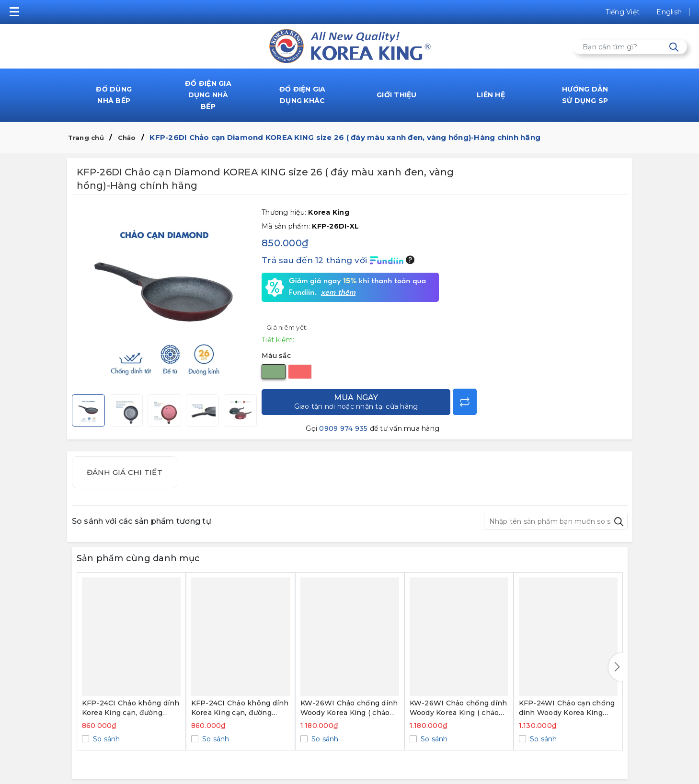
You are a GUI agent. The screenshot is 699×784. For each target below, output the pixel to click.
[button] (616, 667)
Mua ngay (356, 402)
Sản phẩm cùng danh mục (138, 558)
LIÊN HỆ (491, 95)
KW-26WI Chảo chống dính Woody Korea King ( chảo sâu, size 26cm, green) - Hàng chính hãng (349, 708)
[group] (165, 297)
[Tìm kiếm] (674, 47)
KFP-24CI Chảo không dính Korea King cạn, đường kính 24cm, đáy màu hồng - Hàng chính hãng (240, 708)
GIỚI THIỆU (397, 95)
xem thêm (338, 293)
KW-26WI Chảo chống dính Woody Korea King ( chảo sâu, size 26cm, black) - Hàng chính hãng (458, 708)
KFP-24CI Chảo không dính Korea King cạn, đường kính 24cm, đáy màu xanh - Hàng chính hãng (131, 708)
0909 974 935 (343, 428)
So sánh (106, 739)
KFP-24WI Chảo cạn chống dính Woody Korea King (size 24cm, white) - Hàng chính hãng (567, 708)
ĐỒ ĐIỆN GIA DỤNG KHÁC (303, 95)
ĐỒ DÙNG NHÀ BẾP (114, 95)
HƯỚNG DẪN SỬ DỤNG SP (585, 95)
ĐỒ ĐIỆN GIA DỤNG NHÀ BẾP (208, 95)
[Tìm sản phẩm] (630, 47)
